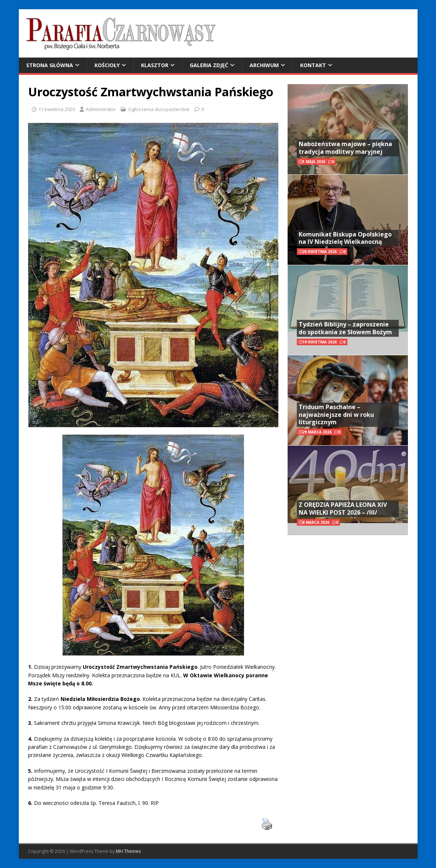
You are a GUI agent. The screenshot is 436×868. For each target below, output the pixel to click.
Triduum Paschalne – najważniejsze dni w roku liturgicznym (336, 415)
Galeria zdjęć (209, 65)
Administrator (101, 109)
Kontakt (313, 65)
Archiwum (264, 65)
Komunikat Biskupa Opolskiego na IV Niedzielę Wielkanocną (345, 238)
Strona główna (50, 65)
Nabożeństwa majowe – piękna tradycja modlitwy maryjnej (345, 148)
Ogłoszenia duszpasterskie (159, 109)
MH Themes (128, 851)
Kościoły (107, 65)
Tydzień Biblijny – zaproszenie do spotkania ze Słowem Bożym (345, 328)
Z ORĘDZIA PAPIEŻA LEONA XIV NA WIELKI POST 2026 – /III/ (343, 509)
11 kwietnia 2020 (57, 109)
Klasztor (155, 65)
